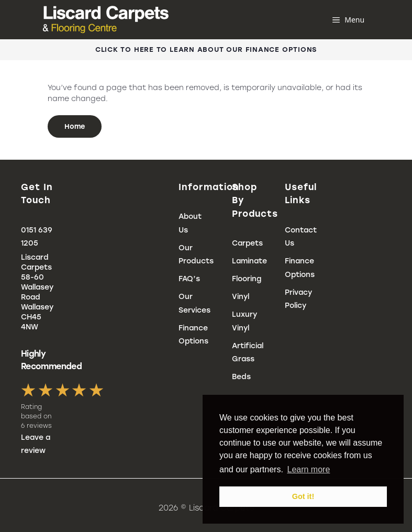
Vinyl (241, 297)
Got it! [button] (303, 496)
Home (75, 126)
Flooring (247, 279)
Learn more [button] (308, 469)
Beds (241, 377)
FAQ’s (189, 279)
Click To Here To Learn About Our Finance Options (206, 49)
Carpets (247, 243)
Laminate (249, 261)
